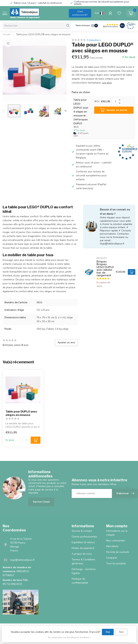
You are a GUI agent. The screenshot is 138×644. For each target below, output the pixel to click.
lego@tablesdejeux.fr (22, 560)
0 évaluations (94, 40)
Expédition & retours (83, 542)
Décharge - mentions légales (84, 571)
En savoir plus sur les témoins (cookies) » (70, 637)
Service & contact (82, 531)
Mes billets (112, 546)
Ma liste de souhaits (118, 552)
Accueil (7, 35)
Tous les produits (116, 563)
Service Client (41, 502)
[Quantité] (26, 440)
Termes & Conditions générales (83, 561)
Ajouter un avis (66, 343)
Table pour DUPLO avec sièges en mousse (21, 413)
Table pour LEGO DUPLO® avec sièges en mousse (43, 35)
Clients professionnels (84, 537)
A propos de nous (82, 554)
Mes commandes (116, 541)
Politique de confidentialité (80, 581)
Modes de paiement (83, 548)
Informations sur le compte (117, 533)
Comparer (112, 558)
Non (121, 632)
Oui (108, 632)
